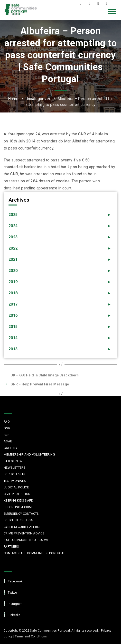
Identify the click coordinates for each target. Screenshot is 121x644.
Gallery (10, 448)
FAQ (7, 422)
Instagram (99, 3)
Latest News (14, 461)
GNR (7, 428)
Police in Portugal (19, 520)
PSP (6, 435)
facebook (13, 581)
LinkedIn (108, 3)
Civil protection (17, 494)
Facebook (82, 3)
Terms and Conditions (31, 636)
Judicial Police (16, 487)
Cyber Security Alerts (22, 527)
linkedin (12, 615)
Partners (11, 546)
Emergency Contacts (21, 514)
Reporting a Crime (19, 507)
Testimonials (15, 481)
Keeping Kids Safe (18, 500)
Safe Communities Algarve (26, 540)
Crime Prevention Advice (24, 533)
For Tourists (14, 474)
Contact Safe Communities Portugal (35, 553)
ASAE (8, 441)
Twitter (91, 3)
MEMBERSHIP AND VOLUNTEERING (29, 454)
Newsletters (15, 468)
